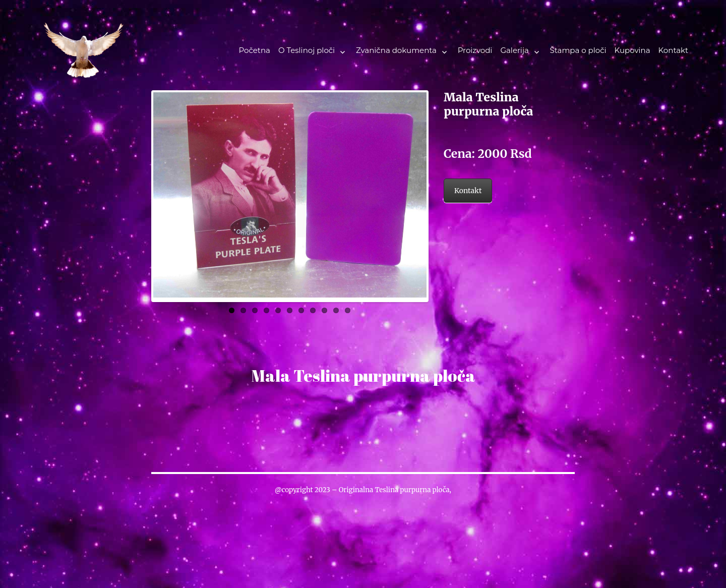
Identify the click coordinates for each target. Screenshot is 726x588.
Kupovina (632, 50)
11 (348, 308)
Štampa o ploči (578, 50)
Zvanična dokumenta (396, 50)
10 (336, 308)
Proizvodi (475, 50)
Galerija (514, 50)
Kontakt (674, 50)
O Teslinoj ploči (307, 50)
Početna (254, 50)
